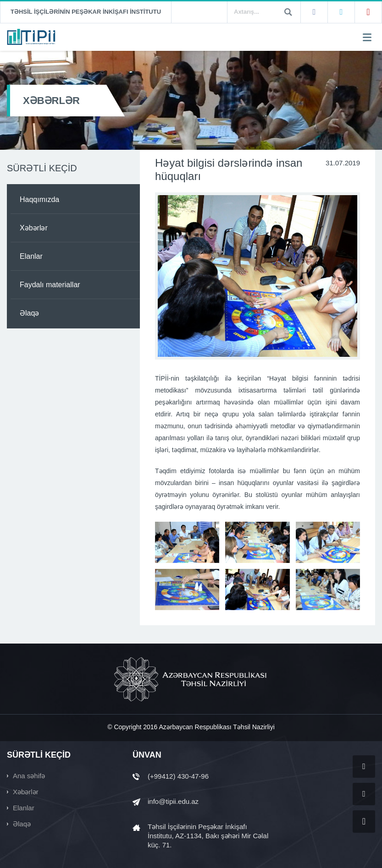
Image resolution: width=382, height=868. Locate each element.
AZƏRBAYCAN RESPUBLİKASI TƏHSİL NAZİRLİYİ (191, 679)
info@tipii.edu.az (173, 801)
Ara (288, 12)
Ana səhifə (29, 776)
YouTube (368, 12)
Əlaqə (29, 313)
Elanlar (31, 256)
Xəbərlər (34, 228)
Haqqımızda (39, 199)
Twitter (341, 12)
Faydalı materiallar (50, 285)
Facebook (314, 12)
